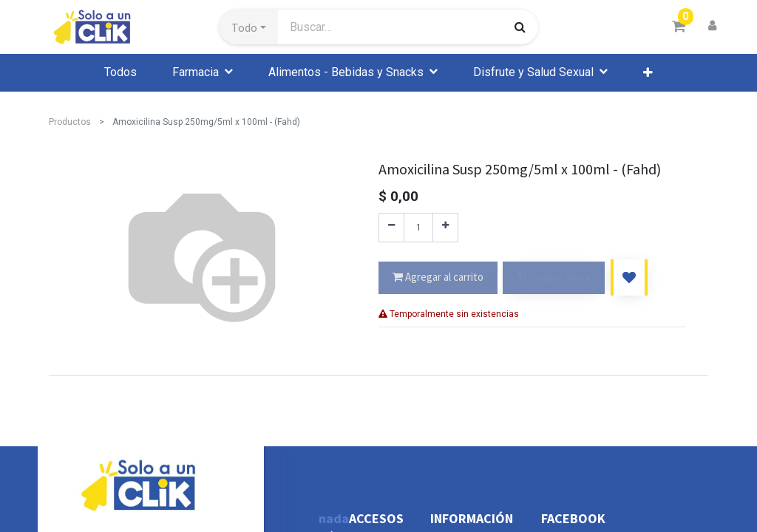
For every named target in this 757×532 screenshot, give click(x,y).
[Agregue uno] (445, 228)
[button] (249, 27)
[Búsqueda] (520, 27)
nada (334, 518)
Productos (70, 122)
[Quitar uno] (391, 228)
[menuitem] (120, 72)
